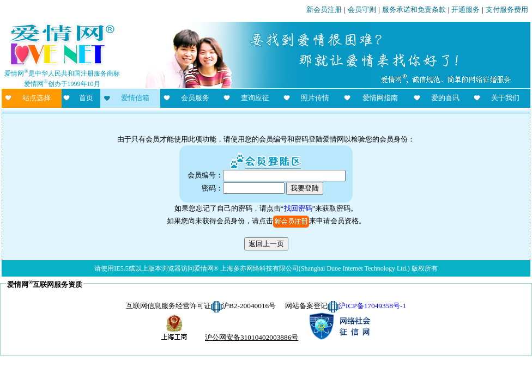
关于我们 (505, 98)
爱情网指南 (380, 98)
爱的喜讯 (445, 98)
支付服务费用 (507, 10)
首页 (86, 98)
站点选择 (37, 98)
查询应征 (255, 98)
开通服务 (465, 10)
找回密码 (298, 208)
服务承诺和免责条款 (414, 10)
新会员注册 (324, 10)
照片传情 (315, 98)
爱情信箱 (135, 98)
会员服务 (195, 98)
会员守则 (362, 10)
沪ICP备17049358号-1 (372, 306)
